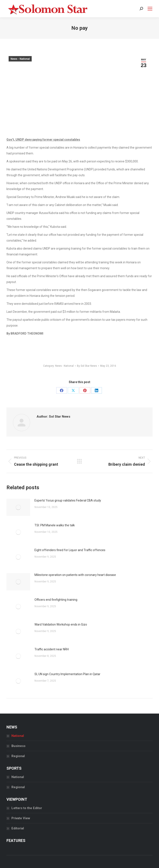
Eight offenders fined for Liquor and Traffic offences (70, 550)
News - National (20, 59)
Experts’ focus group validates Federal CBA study (68, 500)
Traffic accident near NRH (52, 649)
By (87, 366)
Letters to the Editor (27, 808)
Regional (18, 756)
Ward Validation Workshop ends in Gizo (61, 624)
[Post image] (18, 507)
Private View (21, 818)
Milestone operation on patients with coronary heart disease (75, 575)
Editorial (18, 828)
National (18, 736)
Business (18, 746)
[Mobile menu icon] (150, 9)
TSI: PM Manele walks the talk (55, 525)
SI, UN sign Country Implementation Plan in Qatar (67, 674)
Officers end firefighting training (56, 600)
